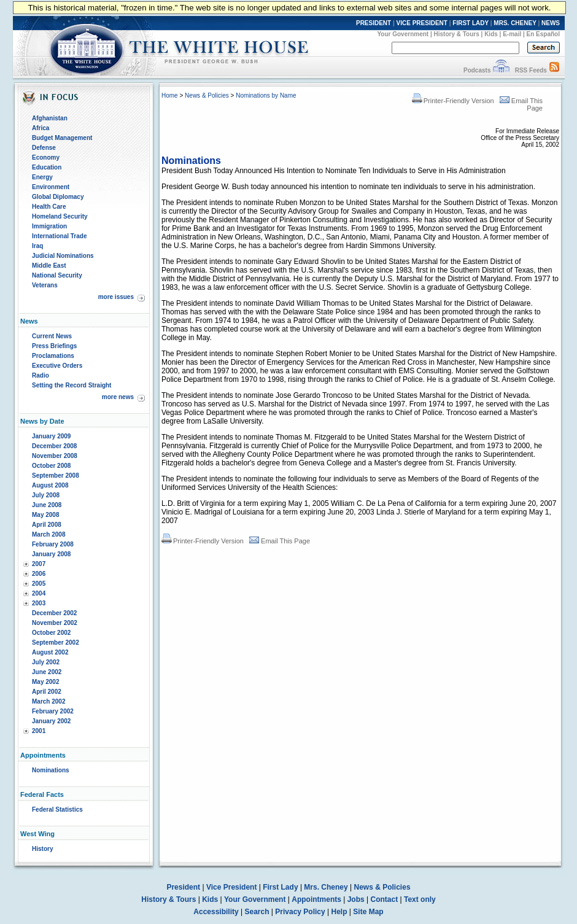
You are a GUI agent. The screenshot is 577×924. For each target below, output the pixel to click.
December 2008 (54, 446)
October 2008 (51, 466)
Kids (491, 34)
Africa (41, 128)
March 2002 (48, 701)
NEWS (551, 23)
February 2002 (53, 711)
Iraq (37, 246)
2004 (39, 593)
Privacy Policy (300, 912)
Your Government (403, 34)
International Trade (59, 236)
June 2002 (47, 672)
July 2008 (46, 495)
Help (339, 912)
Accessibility (216, 912)
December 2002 (54, 613)
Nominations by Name (266, 95)
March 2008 (48, 534)
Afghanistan (50, 118)
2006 (39, 574)
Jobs (356, 899)
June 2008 (47, 505)
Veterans (45, 285)
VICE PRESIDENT (422, 23)
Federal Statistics (57, 809)
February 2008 (53, 544)
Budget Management (62, 138)
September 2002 (56, 643)
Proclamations (53, 356)
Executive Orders (57, 366)
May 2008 (45, 515)
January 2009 (51, 436)
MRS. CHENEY (515, 23)
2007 (39, 564)
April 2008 (47, 525)
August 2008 (50, 485)
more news (118, 397)
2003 (39, 603)
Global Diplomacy (58, 197)
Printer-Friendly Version (453, 101)
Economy (46, 157)
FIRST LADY (471, 23)
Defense (44, 148)
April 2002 (47, 692)
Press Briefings (54, 346)
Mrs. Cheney (326, 887)
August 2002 (50, 652)
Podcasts (477, 70)
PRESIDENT (374, 23)
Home (170, 95)
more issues (116, 297)
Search (257, 912)
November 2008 (55, 456)
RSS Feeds (531, 70)
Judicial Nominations (63, 256)
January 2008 (51, 554)
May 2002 (45, 682)
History (42, 849)
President (183, 887)
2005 (39, 584)
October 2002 (51, 633)
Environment (51, 187)
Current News (52, 336)
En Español (543, 34)
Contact (385, 899)
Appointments (316, 899)
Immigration (49, 226)
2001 (39, 731)
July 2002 (46, 662)
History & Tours (457, 34)
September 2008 (56, 476)
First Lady (280, 887)
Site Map (368, 912)
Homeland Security (60, 216)
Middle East (49, 266)
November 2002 (55, 623)
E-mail (512, 34)
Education (47, 167)
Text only (420, 899)
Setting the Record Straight (72, 385)
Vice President (232, 887)
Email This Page (280, 541)
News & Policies (207, 95)
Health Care (49, 207)
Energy (42, 177)
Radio (41, 375)
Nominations (51, 770)
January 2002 (51, 721)
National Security (57, 275)
